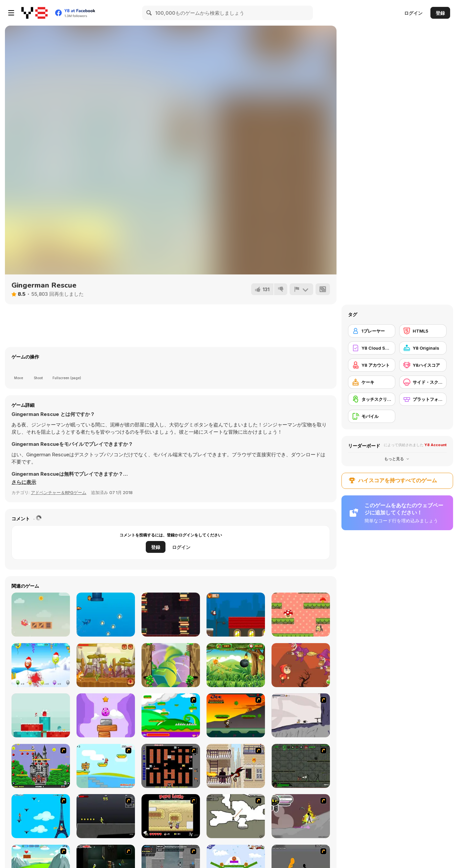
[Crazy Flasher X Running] (106, 816)
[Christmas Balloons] (41, 665)
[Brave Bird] (41, 615)
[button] (24, 482)
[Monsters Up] (106, 715)
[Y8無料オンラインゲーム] (34, 13)
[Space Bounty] (301, 766)
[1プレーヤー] (372, 331)
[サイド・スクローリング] (423, 382)
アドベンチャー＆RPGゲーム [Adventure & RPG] (59, 492)
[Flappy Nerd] (171, 615)
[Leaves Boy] (171, 665)
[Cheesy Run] (106, 665)
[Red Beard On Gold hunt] (106, 766)
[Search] (149, 13)
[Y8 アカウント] (372, 365)
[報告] (301, 289)
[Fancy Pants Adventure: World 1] (301, 715)
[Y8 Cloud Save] (372, 348)
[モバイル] (372, 416)
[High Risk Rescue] (236, 766)
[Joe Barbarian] (236, 715)
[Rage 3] (301, 816)
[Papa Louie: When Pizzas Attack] (171, 816)
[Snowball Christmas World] (41, 715)
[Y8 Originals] (423, 348)
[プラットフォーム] (423, 399)
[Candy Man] (171, 715)
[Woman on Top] (41, 816)
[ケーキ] (372, 382)
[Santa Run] (236, 615)
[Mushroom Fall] (301, 615)
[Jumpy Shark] (106, 615)
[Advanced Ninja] (236, 816)
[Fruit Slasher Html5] (236, 665)
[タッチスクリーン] (372, 399)
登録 (440, 13)
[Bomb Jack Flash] (41, 766)
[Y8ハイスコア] (423, 365)
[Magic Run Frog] (301, 665)
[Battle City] (171, 766)
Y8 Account (436, 445)
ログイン (413, 13)
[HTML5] (423, 331)
